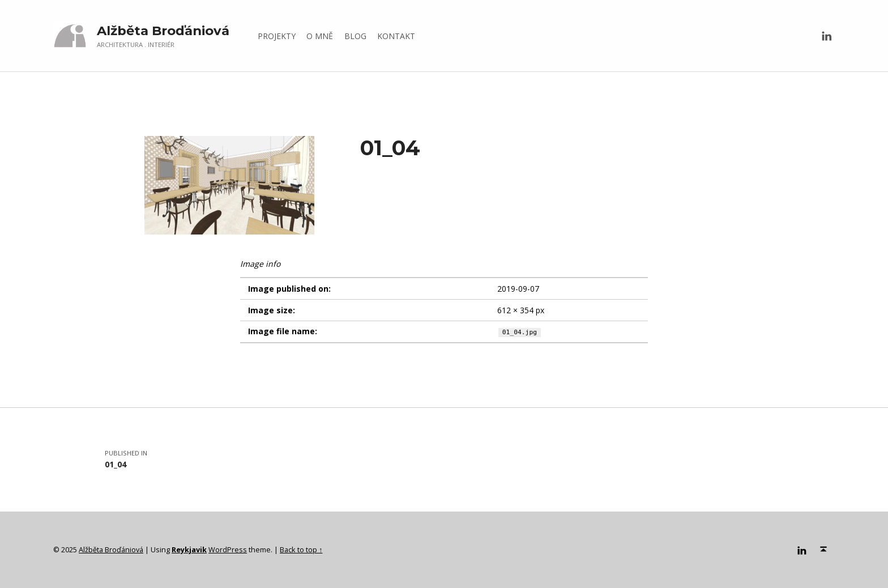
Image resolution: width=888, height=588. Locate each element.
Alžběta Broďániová (163, 31)
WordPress (228, 549)
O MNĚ (320, 36)
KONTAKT (396, 36)
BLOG (355, 36)
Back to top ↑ (301, 549)
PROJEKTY (277, 36)
